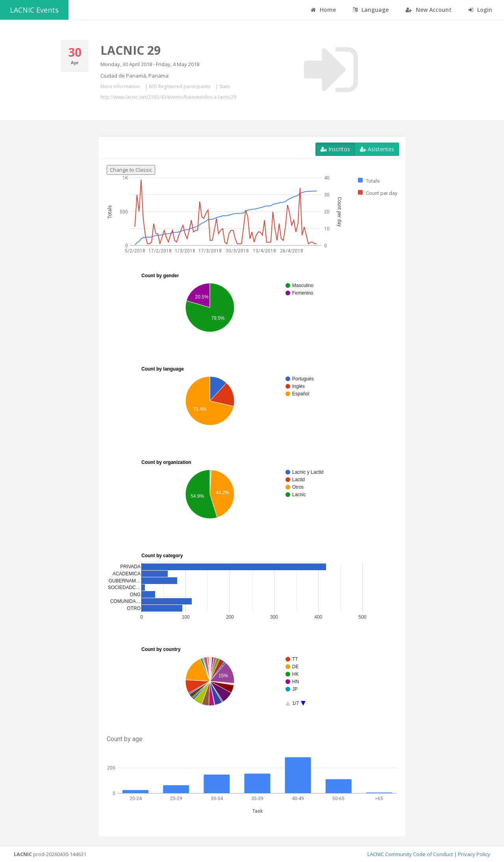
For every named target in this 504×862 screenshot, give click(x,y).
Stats (225, 86)
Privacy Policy (474, 854)
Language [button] (371, 10)
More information (120, 86)
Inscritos (335, 149)
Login (480, 10)
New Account (429, 10)
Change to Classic (131, 170)
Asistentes (377, 149)
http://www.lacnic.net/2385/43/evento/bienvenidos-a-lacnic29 (168, 97)
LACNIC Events (34, 10)
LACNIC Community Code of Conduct (410, 854)
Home (323, 10)
